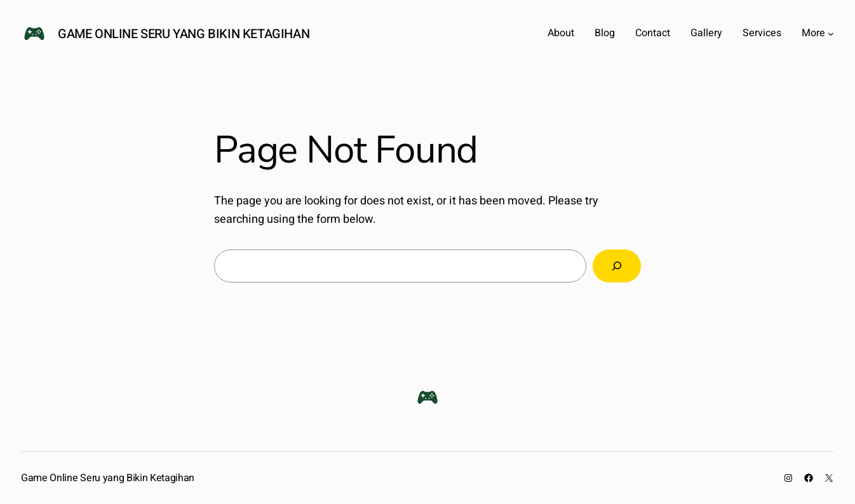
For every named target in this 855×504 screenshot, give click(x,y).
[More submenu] (831, 34)
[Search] (617, 266)
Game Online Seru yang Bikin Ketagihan (184, 34)
